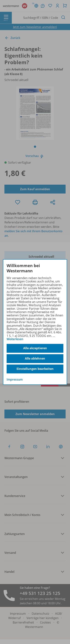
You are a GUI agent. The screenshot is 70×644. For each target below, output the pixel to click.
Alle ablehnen (35, 358)
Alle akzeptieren (35, 348)
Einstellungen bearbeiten (35, 369)
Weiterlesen (15, 339)
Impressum (15, 379)
